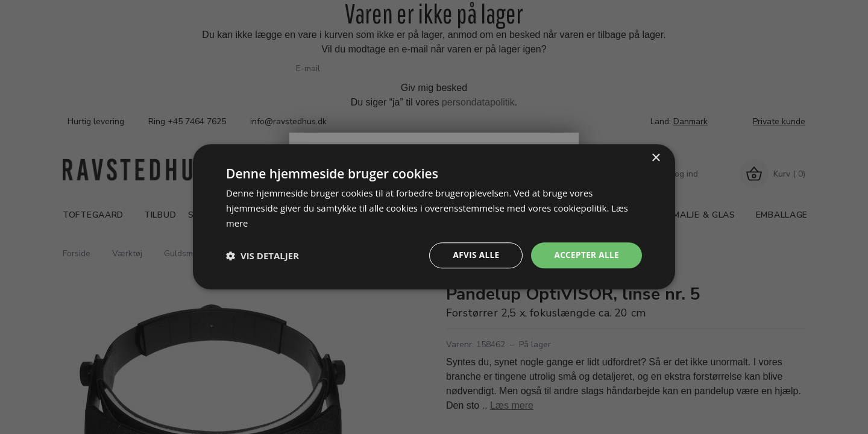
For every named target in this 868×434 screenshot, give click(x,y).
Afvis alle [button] (473, 255)
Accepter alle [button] (586, 255)
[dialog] (434, 217)
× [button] (656, 158)
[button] (263, 256)
